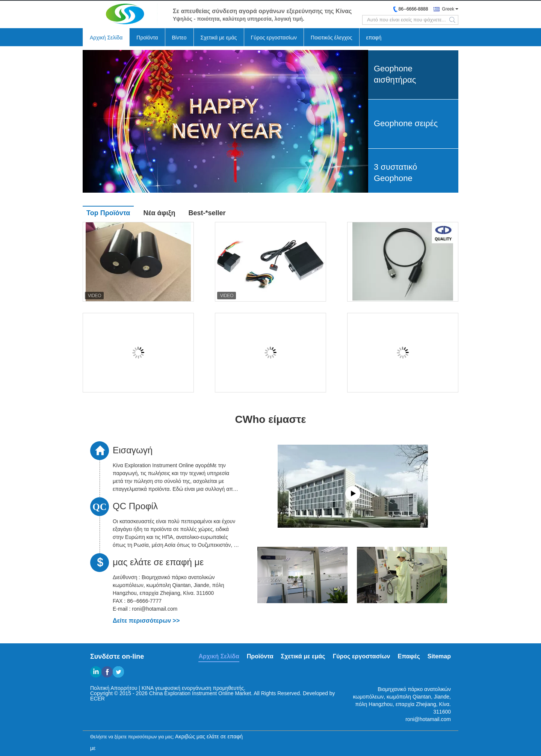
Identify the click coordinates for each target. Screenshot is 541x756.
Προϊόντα (147, 38)
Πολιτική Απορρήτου (114, 688)
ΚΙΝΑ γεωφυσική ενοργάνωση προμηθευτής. (193, 688)
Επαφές (409, 656)
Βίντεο (179, 38)
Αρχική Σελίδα (106, 38)
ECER (97, 699)
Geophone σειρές (406, 123)
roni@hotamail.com (428, 719)
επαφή (374, 38)
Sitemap (439, 656)
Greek (448, 9)
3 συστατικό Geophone (395, 173)
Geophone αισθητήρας (395, 74)
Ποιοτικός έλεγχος (331, 38)
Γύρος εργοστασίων (274, 38)
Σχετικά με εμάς (219, 38)
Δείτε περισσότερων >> (146, 621)
